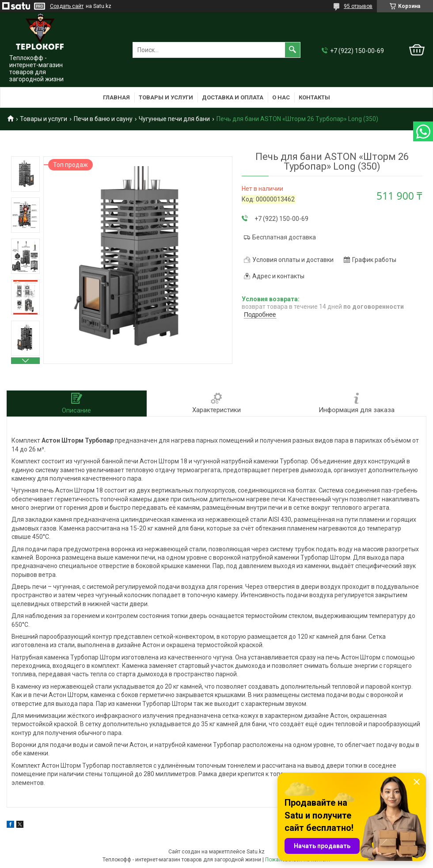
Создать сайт (67, 6)
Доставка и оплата (233, 97)
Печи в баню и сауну (103, 119)
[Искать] (292, 50)
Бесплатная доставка (284, 237)
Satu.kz (256, 852)
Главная (116, 97)
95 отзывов (358, 6)
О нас (281, 97)
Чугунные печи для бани (174, 119)
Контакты (314, 97)
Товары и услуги (166, 97)
